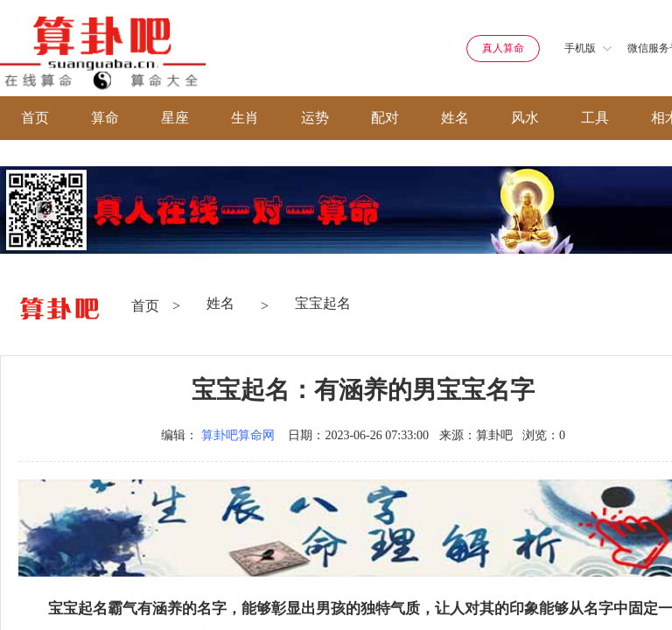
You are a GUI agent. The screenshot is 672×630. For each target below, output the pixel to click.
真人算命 (503, 48)
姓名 (455, 118)
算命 (105, 118)
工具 (595, 118)
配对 (385, 118)
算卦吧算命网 (238, 435)
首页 (35, 118)
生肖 (245, 118)
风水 (525, 118)
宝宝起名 (323, 303)
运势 (315, 118)
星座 (175, 118)
